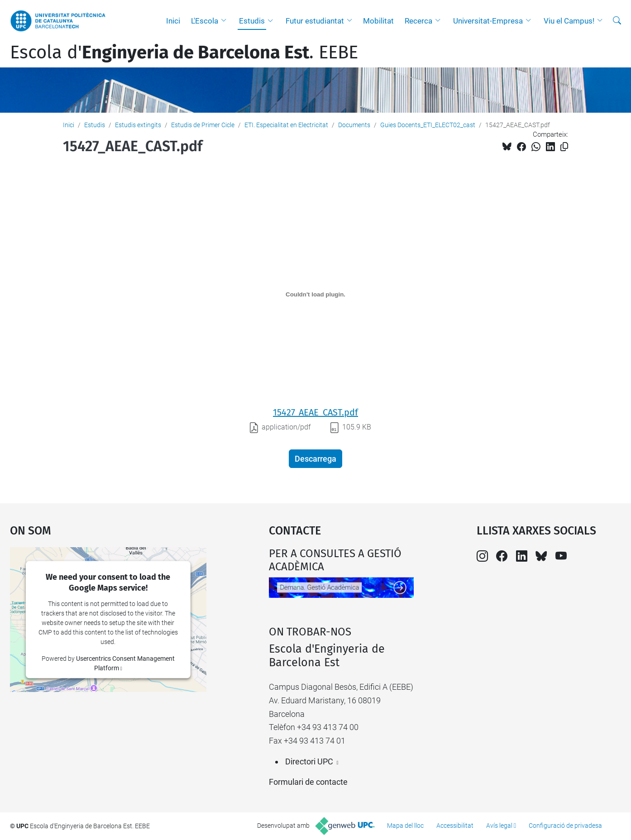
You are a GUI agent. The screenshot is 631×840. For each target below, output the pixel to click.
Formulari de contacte (308, 782)
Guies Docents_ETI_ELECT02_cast (428, 125)
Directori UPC (309, 761)
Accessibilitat (455, 826)
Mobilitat (378, 21)
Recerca (418, 21)
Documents (354, 125)
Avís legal (499, 826)
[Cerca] (617, 21)
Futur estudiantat (315, 21)
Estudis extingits (138, 125)
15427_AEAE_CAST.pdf (315, 412)
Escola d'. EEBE (184, 52)
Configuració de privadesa (565, 826)
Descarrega (315, 459)
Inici (173, 21)
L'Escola (205, 21)
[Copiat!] (564, 147)
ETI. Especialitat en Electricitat (286, 125)
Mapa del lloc (405, 826)
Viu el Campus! (569, 21)
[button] (226, 21)
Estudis (252, 21)
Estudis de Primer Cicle (203, 125)
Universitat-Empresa (488, 21)
